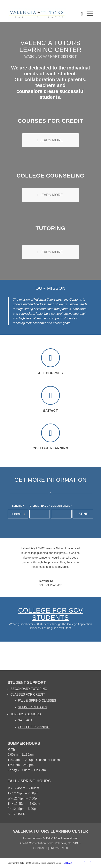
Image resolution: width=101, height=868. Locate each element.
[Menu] (88, 14)
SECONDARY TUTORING (29, 689)
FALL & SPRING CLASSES (37, 701)
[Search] (80, 14)
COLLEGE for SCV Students (50, 614)
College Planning (50, 448)
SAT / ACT (25, 720)
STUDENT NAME (40, 506)
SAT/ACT (50, 411)
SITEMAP (69, 863)
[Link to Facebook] (85, 863)
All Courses (50, 373)
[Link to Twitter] (90, 863)
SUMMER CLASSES (32, 707)
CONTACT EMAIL (61, 506)
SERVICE (18, 506)
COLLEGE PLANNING (34, 727)
